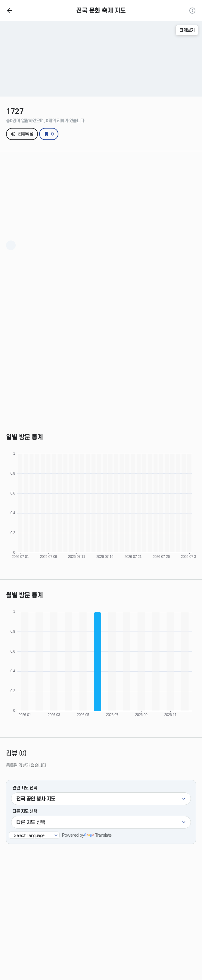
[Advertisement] (101, 193)
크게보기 (187, 30)
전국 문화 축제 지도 (101, 11)
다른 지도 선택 (25, 811)
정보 (192, 11)
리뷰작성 (26, 134)
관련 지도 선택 (25, 788)
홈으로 (10, 11)
